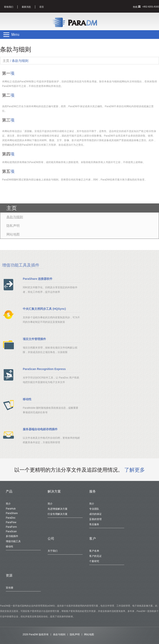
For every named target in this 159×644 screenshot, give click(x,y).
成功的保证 (95, 514)
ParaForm (11, 527)
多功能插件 (12, 536)
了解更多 (135, 470)
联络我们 (9, 7)
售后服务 (94, 524)
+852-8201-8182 (151, 7)
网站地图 (13, 234)
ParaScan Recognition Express (44, 369)
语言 (42, 7)
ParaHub (11, 509)
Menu (15, 35)
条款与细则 (15, 217)
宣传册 (10, 588)
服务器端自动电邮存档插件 (40, 429)
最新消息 (26, 7)
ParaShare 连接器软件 (38, 279)
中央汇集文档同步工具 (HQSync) (44, 309)
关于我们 (53, 551)
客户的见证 (95, 556)
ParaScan (11, 531)
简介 (8, 504)
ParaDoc (11, 518)
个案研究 (94, 561)
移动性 (27, 399)
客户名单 (94, 551)
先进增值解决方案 (58, 509)
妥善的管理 (95, 519)
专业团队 (94, 509)
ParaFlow (11, 522)
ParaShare (12, 513)
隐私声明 (13, 226)
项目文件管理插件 (34, 339)
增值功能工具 (13, 541)
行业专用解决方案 (58, 514)
